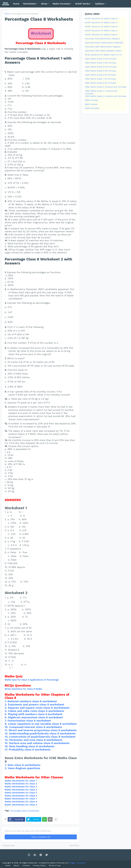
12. (7, 733)
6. (6, 717)
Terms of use (55, 865)
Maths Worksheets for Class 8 (21, 802)
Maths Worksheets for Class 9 (21, 805)
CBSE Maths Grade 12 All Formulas (101, 59)
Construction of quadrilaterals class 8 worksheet (42, 737)
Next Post (74, 846)
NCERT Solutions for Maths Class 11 (101, 23)
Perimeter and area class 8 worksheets (36, 740)
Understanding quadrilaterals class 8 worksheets (42, 733)
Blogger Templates (77, 863)
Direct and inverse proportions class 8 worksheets (43, 730)
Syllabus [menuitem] (100, 4)
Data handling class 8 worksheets (32, 746)
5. (6, 714)
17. (7, 750)
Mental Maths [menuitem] (44, 11)
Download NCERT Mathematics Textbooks (104, 43)
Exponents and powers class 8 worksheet (36, 704)
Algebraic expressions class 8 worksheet (35, 717)
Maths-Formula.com (60, 863)
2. (6, 704)
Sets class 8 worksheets (24, 765)
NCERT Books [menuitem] (82, 4)
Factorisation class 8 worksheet (29, 721)
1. (6, 701)
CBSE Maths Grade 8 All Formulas (100, 75)
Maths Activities (92, 108)
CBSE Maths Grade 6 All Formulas (100, 83)
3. (6, 708)
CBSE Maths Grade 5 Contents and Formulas (106, 87)
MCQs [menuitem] (44, 4)
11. (7, 730)
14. (7, 740)
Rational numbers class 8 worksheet (32, 701)
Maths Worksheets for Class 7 (21, 799)
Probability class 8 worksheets (30, 750)
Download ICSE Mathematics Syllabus (102, 39)
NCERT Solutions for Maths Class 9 (101, 31)
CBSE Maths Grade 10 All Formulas (101, 67)
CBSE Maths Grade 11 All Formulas (100, 63)
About (16, 865)
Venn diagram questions (24, 768)
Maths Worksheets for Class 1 (21, 781)
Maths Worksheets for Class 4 (21, 790)
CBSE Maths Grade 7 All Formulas (100, 79)
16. (7, 746)
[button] (4, 11)
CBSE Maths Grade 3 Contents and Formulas (106, 96)
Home (7, 14)
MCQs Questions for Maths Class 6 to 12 (103, 55)
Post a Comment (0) (41, 837)
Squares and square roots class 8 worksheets (39, 708)
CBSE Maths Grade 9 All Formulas (100, 71)
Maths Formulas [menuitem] (61, 4)
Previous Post (9, 846)
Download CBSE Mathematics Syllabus (103, 47)
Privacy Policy (39, 865)
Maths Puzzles (91, 100)
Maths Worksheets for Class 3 (21, 787)
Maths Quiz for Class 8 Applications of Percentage (32, 680)
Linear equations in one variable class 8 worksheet (42, 724)
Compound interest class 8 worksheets (36, 727)
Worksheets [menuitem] (29, 4)
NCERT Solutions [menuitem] (22, 11)
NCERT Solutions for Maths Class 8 (101, 35)
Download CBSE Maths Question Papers (103, 51)
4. (6, 711)
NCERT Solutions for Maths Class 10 (101, 27)
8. (6, 724)
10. (7, 727)
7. (6, 721)
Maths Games (91, 104)
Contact (26, 865)
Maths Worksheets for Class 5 (21, 793)
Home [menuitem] (16, 4)
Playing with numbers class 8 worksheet (35, 714)
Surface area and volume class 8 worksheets (39, 743)
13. (7, 737)
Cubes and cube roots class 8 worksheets (36, 711)
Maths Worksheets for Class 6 (21, 796)
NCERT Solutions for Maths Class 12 (101, 18)
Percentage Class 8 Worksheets (25, 811)
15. (7, 743)
